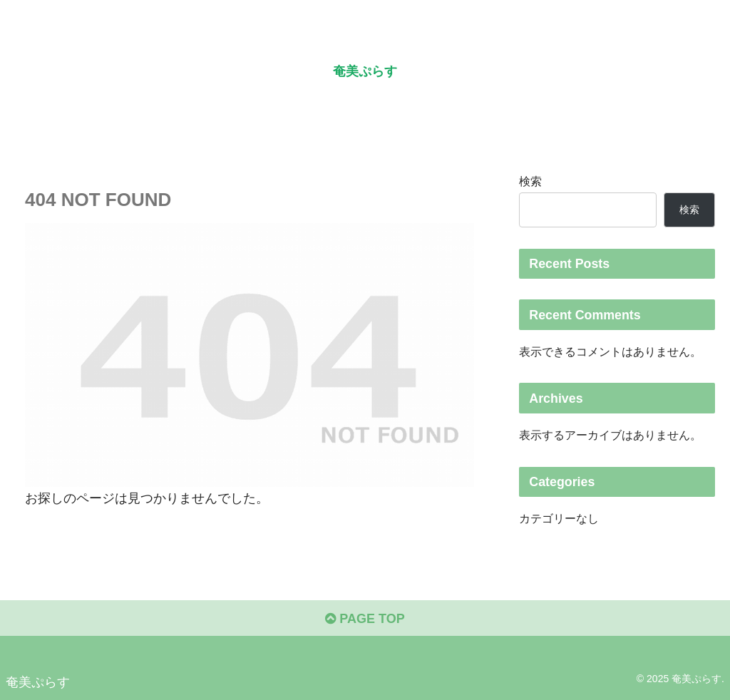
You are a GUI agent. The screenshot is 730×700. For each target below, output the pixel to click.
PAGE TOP (365, 619)
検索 (530, 181)
